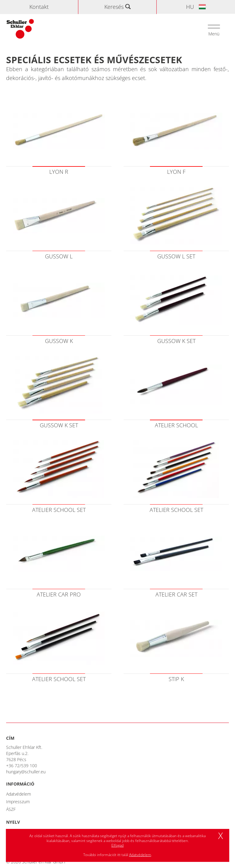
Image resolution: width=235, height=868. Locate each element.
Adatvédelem (19, 794)
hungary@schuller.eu (26, 772)
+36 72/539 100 (22, 766)
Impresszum (18, 802)
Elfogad (117, 845)
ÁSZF (11, 809)
